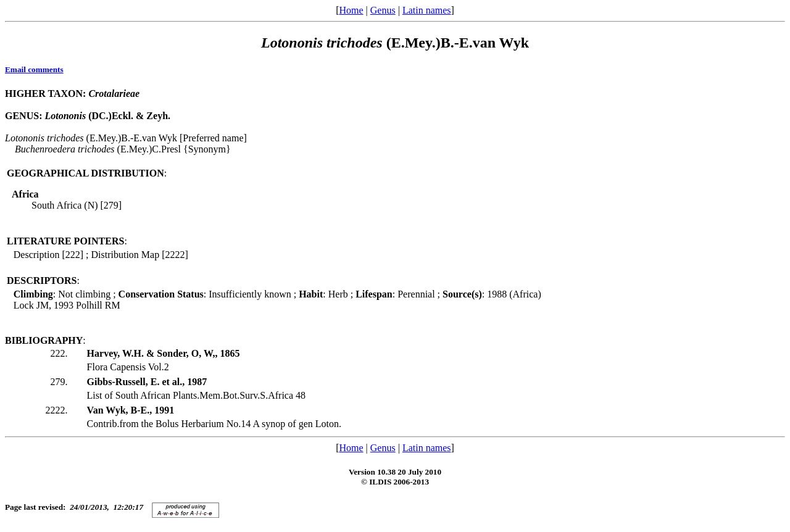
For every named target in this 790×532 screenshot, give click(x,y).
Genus (383, 10)
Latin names (427, 10)
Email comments (34, 69)
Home (351, 10)
